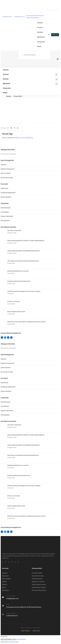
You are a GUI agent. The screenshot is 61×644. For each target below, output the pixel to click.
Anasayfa (40, 23)
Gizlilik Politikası (26, 631)
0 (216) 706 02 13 (7, 17)
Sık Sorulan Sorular (7, 178)
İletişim (39, 46)
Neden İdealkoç (6, 579)
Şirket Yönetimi (6, 173)
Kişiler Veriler (36, 631)
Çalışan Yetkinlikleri (7, 216)
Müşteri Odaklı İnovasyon (39, 585)
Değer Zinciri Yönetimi (38, 582)
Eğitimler (5, 585)
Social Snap (14, 642)
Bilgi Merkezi (41, 37)
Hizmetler (40, 32)
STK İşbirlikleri (5, 221)
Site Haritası (6, 590)
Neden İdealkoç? (6, 197)
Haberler (4, 165)
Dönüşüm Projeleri (37, 573)
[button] (49, 35)
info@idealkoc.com (19, 17)
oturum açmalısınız (26, 138)
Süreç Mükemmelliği (38, 576)
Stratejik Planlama (37, 579)
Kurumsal (40, 28)
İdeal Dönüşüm (6, 208)
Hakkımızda (4, 188)
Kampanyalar (41, 42)
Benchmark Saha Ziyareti (39, 590)
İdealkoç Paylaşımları (8, 169)
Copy (21, 639)
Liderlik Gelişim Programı (39, 587)
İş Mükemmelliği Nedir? (8, 193)
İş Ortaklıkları (5, 212)
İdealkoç (9, 96)
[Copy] (8, 639)
